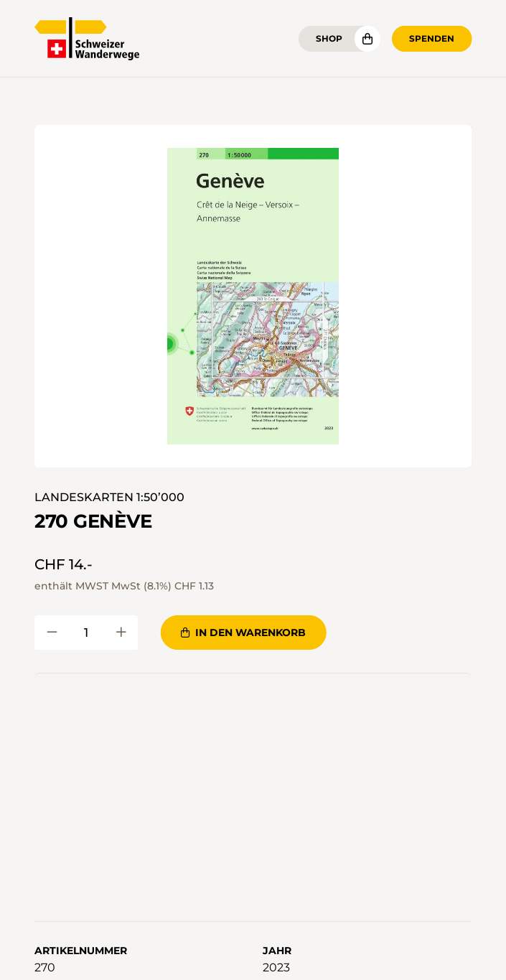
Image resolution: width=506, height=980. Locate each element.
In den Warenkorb (243, 633)
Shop (329, 38)
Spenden (432, 38)
